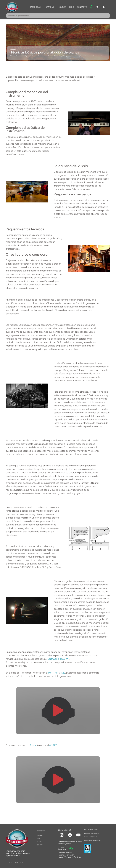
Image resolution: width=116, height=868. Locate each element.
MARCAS (40, 835)
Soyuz (33, 745)
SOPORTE (40, 845)
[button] (58, 711)
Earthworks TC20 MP (58, 659)
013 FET (53, 745)
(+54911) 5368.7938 (62, 849)
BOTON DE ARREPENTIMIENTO (92, 841)
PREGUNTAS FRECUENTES (91, 829)
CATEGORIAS (41, 831)
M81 (50, 673)
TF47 (56, 673)
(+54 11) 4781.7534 (65, 852)
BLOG (39, 838)
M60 (63, 673)
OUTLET (39, 842)
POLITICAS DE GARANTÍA (91, 837)
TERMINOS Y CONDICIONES (92, 833)
